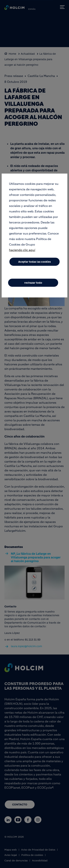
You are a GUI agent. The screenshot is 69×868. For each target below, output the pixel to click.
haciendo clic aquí (22, 250)
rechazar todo (33, 283)
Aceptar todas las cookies (34, 262)
